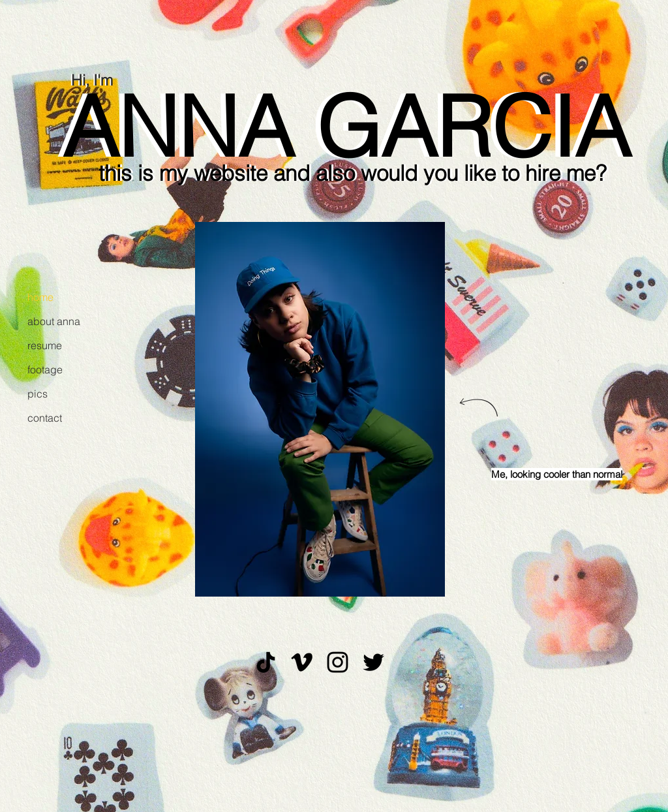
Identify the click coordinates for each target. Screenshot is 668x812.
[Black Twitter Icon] (373, 662)
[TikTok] (266, 662)
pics (38, 394)
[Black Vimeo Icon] (302, 662)
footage (45, 369)
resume (45, 345)
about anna (54, 321)
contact (45, 418)
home (40, 297)
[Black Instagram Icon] (338, 662)
